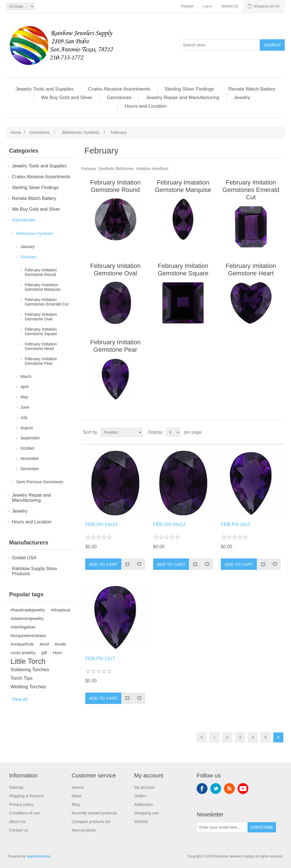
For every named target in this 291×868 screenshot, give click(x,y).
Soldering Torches (30, 670)
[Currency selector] (20, 6)
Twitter (216, 789)
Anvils (60, 644)
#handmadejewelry (28, 610)
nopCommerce (39, 856)
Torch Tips (21, 678)
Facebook (202, 789)
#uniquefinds (22, 644)
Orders (140, 796)
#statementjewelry (27, 619)
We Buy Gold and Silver (67, 98)
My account (144, 787)
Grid (270, 432)
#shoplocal (60, 610)
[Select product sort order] (122, 432)
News (77, 796)
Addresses (144, 804)
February (28, 257)
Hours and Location (146, 106)
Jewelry (242, 98)
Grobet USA (24, 558)
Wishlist (141, 822)
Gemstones (119, 98)
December (30, 469)
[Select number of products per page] (173, 432)
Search (78, 787)
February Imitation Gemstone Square (41, 331)
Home (16, 132)
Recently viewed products (94, 813)
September (30, 438)
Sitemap (16, 787)
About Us (17, 822)
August (27, 428)
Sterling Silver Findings (189, 89)
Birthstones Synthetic (35, 234)
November (30, 458)
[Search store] (220, 45)
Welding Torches (28, 687)
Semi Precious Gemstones (40, 482)
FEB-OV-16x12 (169, 524)
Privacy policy (21, 804)
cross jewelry (23, 653)
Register (187, 6)
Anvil (44, 644)
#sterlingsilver (23, 627)
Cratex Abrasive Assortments (119, 89)
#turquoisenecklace (28, 636)
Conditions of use (24, 813)
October (28, 448)
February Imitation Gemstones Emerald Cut (46, 302)
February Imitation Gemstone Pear (41, 361)
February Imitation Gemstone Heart (41, 346)
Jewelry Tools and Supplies (44, 89)
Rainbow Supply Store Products (34, 571)
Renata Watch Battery (252, 89)
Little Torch (28, 661)
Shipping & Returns (26, 796)
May (24, 397)
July (24, 417)
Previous (214, 737)
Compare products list (91, 822)
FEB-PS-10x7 (236, 524)
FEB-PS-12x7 (100, 659)
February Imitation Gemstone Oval (41, 317)
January (28, 247)
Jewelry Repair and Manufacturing (183, 98)
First (202, 737)
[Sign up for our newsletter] (222, 827)
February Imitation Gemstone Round (41, 272)
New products (84, 830)
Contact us (19, 830)
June (25, 407)
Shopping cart (146, 813)
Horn (58, 653)
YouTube (243, 789)
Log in (208, 6)
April (24, 387)
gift (44, 653)
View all (20, 699)
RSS (229, 789)
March (26, 376)
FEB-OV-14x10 (101, 524)
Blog (76, 804)
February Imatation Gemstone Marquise (43, 287)
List (280, 432)
